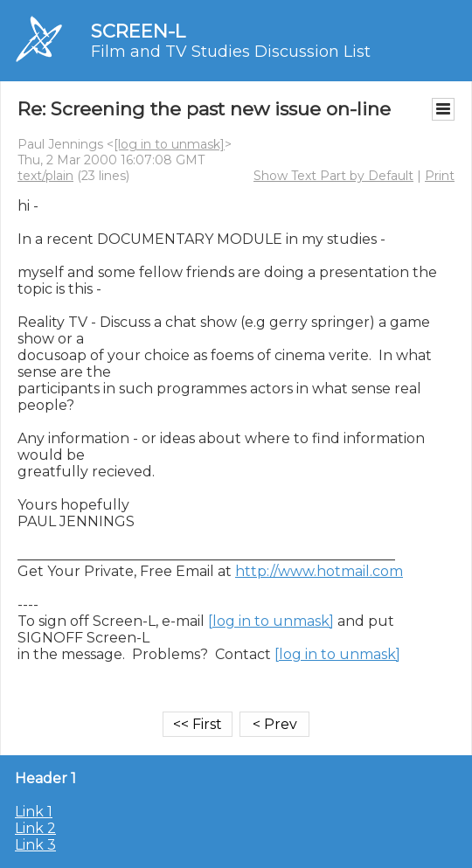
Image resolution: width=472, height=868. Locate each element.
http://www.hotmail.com (319, 571)
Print (440, 176)
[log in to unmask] (169, 144)
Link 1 (34, 812)
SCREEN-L (138, 31)
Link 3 (35, 845)
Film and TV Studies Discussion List (231, 52)
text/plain (45, 176)
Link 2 (35, 828)
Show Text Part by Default (333, 176)
